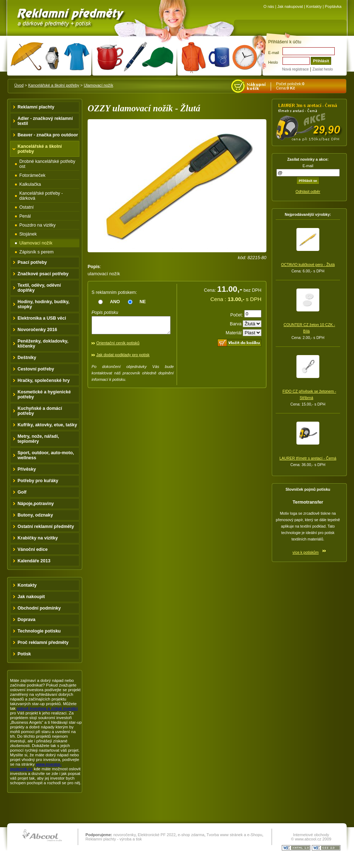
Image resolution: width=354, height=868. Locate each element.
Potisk (24, 654)
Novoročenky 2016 (37, 330)
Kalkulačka (30, 184)
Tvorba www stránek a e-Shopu (234, 835)
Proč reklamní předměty (43, 642)
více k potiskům (306, 552)
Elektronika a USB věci (42, 318)
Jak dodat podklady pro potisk (123, 358)
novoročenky (124, 835)
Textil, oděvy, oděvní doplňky (39, 288)
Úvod (19, 85)
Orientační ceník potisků (118, 346)
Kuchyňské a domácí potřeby (40, 411)
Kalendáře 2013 (34, 561)
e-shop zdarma (191, 835)
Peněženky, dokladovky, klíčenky (43, 344)
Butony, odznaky (35, 515)
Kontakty (314, 6)
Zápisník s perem (36, 252)
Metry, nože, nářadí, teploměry (38, 439)
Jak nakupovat (290, 6)
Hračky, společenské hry (44, 380)
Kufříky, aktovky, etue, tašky (47, 425)
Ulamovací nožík (98, 85)
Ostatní (26, 207)
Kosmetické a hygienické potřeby (44, 394)
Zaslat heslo (323, 69)
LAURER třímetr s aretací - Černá (308, 458)
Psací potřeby (32, 262)
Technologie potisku (39, 631)
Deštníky (27, 358)
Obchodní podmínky (39, 608)
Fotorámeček (32, 175)
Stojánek (28, 234)
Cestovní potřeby (36, 369)
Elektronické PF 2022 (157, 835)
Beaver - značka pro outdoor (48, 135)
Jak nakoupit (31, 597)
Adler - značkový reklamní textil (45, 121)
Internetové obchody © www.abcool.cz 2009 (311, 837)
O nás (269, 6)
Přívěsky (27, 469)
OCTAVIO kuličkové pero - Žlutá (308, 265)
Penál (25, 216)
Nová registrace (295, 69)
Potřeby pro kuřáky (38, 481)
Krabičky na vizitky (38, 538)
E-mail (274, 53)
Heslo (273, 62)
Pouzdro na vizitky (38, 225)
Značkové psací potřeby (43, 274)
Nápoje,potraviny (36, 504)
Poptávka (333, 6)
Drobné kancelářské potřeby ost (47, 164)
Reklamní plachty (36, 107)
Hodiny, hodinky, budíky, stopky (43, 304)
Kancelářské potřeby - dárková (41, 196)
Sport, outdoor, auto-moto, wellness (46, 455)
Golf (22, 492)
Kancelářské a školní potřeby (54, 85)
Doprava (26, 620)
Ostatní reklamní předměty (46, 527)
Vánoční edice (33, 549)
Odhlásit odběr (308, 191)
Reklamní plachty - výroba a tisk (114, 839)
